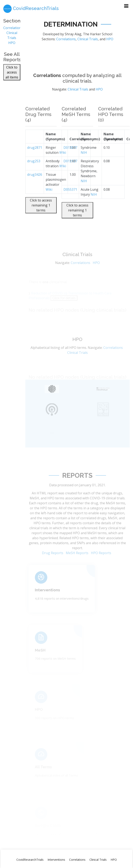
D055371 (70, 197)
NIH (84, 160)
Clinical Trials (88, 41)
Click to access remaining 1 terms (41, 213)
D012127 (70, 169)
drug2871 (35, 155)
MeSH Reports (77, 560)
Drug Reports (53, 560)
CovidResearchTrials (30, 860)
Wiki (49, 197)
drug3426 (35, 182)
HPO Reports (101, 560)
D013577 (70, 155)
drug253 (34, 169)
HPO (12, 45)
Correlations (13, 30)
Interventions (47, 595)
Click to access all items (12, 74)
